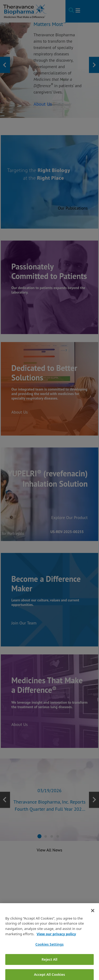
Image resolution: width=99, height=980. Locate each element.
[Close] (93, 919)
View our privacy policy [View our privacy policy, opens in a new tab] (56, 942)
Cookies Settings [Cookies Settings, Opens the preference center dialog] (49, 952)
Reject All (50, 967)
